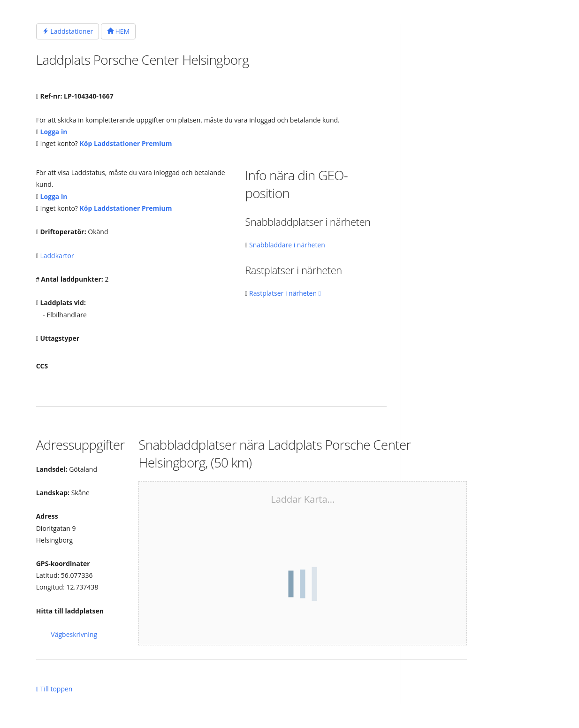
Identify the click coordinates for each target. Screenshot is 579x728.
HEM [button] (118, 31)
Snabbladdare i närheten (287, 245)
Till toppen (54, 689)
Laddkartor (57, 256)
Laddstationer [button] (68, 31)
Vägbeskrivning (74, 634)
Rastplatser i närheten (285, 293)
